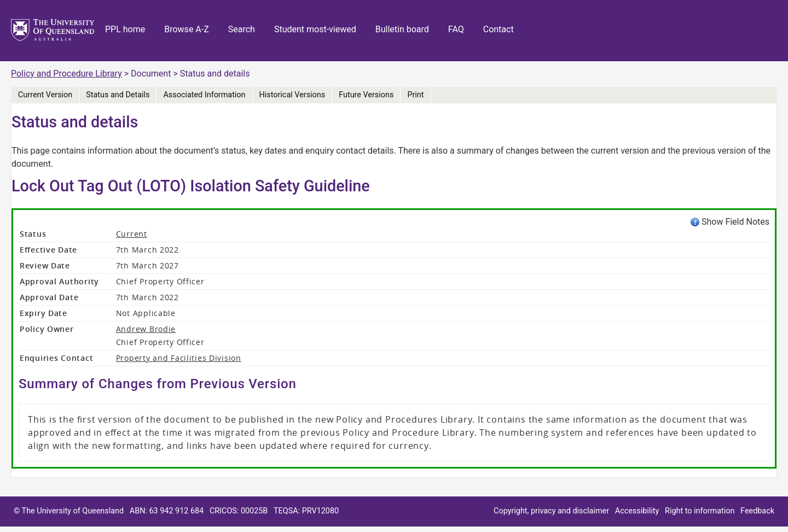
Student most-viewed (315, 29)
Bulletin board (402, 29)
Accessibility (637, 511)
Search (242, 29)
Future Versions (366, 95)
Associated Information (204, 95)
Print (415, 95)
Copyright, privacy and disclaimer (551, 511)
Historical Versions (292, 95)
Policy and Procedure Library (66, 74)
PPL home (125, 29)
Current (132, 234)
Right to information (700, 511)
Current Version (45, 95)
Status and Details (118, 95)
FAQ (456, 29)
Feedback (757, 511)
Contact (499, 29)
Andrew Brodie (146, 329)
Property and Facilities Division (179, 358)
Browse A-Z (187, 29)
